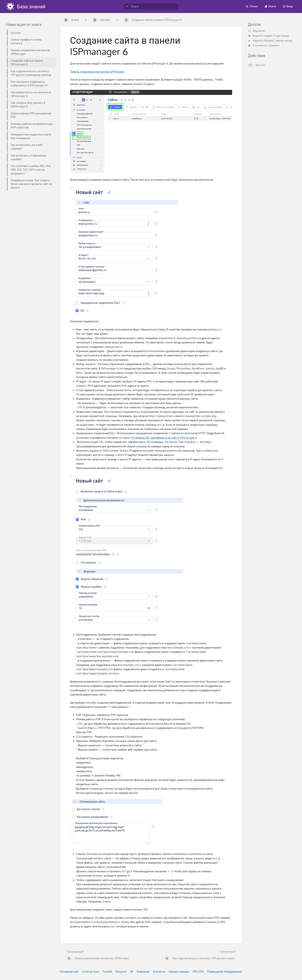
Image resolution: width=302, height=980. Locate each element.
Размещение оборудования (225, 972)
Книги (270, 6)
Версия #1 (257, 31)
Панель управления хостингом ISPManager (97, 72)
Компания (143, 972)
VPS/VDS (198, 972)
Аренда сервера (179, 972)
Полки (252, 6)
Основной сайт (69, 972)
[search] (151, 6)
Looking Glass (91, 972)
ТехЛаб (107, 972)
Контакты (159, 972)
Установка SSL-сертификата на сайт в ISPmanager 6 (164, 438)
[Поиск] (127, 6)
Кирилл (258, 36)
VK (132, 972)
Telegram (121, 972)
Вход (288, 6)
